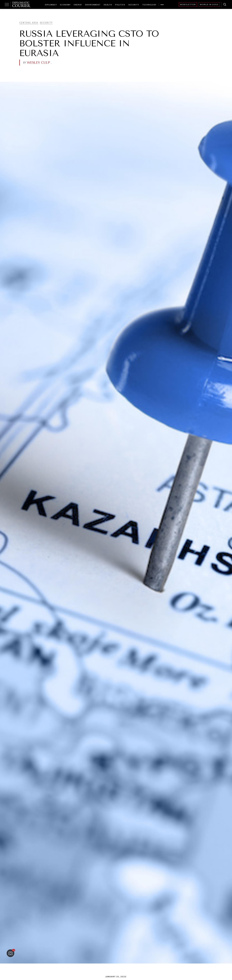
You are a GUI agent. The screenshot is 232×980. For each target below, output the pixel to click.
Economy (65, 5)
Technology (149, 5)
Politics (120, 5)
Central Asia (29, 23)
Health (108, 5)
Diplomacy (51, 5)
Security (134, 5)
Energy (78, 5)
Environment (93, 5)
